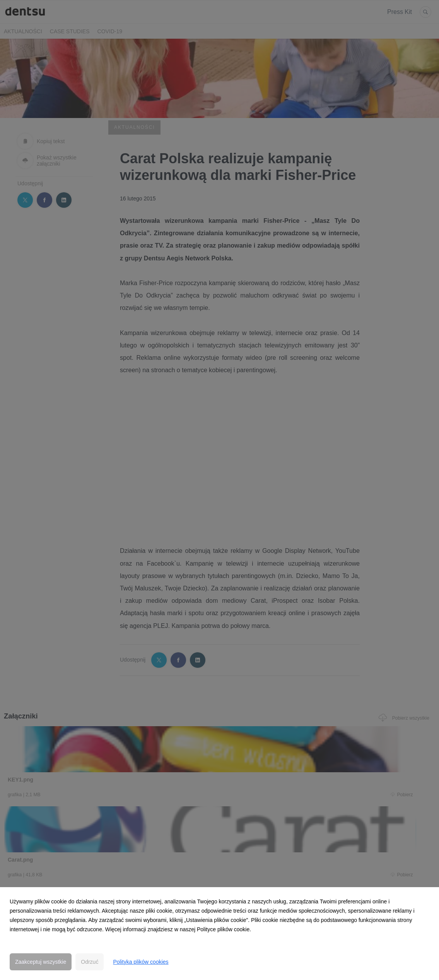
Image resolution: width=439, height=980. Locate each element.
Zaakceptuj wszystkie (41, 962)
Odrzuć (90, 962)
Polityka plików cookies (141, 962)
